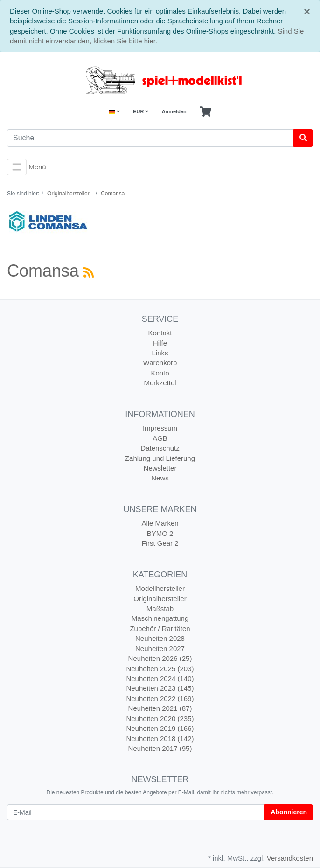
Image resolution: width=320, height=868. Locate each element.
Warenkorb (160, 363)
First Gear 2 (160, 543)
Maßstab (160, 608)
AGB (160, 438)
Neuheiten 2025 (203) (160, 669)
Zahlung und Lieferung (160, 458)
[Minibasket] (205, 112)
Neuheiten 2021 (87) (160, 708)
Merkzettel (160, 383)
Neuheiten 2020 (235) (160, 719)
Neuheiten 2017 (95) (160, 748)
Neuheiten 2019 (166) (160, 728)
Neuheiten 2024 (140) (160, 678)
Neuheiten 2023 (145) (160, 688)
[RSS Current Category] (89, 272)
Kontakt (160, 333)
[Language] (114, 112)
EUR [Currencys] (141, 111)
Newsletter (160, 468)
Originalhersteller (160, 599)
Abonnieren (289, 812)
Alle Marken (160, 523)
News (160, 478)
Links (160, 353)
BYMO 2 (160, 533)
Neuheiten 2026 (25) (160, 658)
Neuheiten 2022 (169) (160, 698)
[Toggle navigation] (17, 167)
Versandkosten (290, 858)
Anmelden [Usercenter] (174, 111)
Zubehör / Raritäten (160, 628)
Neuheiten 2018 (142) (160, 739)
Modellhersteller (160, 588)
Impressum (160, 428)
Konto (160, 373)
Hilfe (160, 343)
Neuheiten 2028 (160, 638)
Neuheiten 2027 (160, 649)
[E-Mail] (136, 812)
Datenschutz (160, 448)
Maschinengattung (160, 618)
